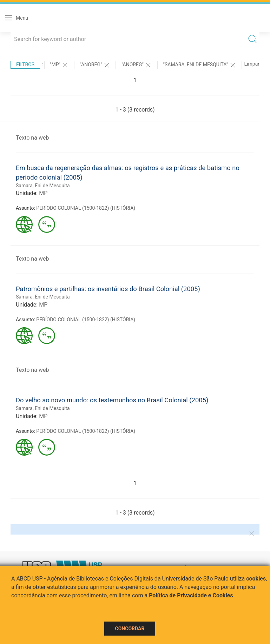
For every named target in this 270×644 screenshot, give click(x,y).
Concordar (130, 629)
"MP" (59, 65)
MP (43, 193)
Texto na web (32, 138)
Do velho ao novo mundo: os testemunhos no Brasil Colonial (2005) (112, 400)
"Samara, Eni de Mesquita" (199, 65)
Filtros (25, 65)
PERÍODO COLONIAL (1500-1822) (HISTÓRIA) (86, 208)
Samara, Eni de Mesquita (43, 186)
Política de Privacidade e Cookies (191, 595)
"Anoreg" (95, 65)
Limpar (252, 64)
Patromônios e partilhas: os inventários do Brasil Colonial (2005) (108, 289)
